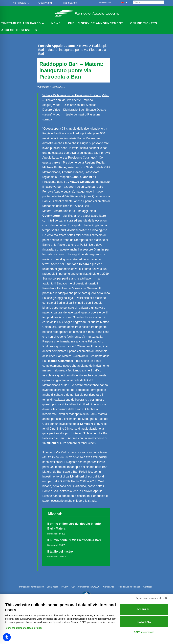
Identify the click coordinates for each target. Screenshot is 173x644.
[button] (124, 2)
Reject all (144, 622)
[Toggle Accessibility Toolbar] (7, 637)
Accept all (144, 609)
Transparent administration (31, 587)
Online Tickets (144, 23)
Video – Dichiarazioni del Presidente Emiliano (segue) (76, 100)
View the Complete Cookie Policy (24, 628)
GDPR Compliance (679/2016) (86, 587)
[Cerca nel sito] (149, 2)
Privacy (65, 587)
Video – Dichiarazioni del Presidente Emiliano (72, 95)
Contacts (148, 587)
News (56, 23)
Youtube (107, 3)
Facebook (101, 3)
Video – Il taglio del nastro (70, 114)
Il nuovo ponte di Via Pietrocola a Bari (74, 540)
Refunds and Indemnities (129, 587)
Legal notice (53, 587)
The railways (19, 3)
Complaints (108, 587)
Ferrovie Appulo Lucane (87, 12)
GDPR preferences (144, 632)
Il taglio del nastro (60, 552)
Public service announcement (95, 23)
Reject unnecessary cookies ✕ (151, 598)
